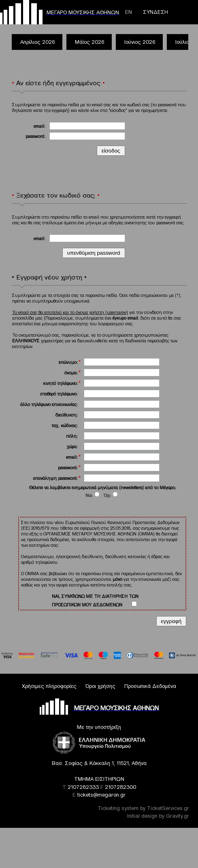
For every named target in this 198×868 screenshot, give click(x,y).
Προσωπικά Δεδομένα (150, 686)
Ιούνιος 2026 (140, 42)
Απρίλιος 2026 (37, 42)
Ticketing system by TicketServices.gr (143, 808)
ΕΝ (129, 12)
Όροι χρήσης (100, 686)
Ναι (93, 495)
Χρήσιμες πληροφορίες (49, 686)
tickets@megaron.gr (101, 795)
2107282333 (83, 787)
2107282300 (120, 787)
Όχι (111, 495)
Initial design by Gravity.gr (158, 816)
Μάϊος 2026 (89, 42)
